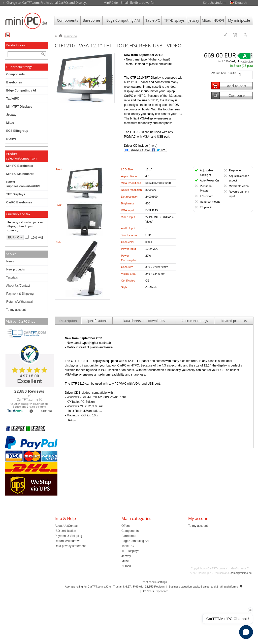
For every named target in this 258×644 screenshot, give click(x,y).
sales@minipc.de (241, 573)
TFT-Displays (174, 20)
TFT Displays (16, 194)
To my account (16, 310)
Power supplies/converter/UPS (23, 184)
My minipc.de (239, 20)
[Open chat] (246, 632)
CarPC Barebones (19, 202)
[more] (153, 146)
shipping (248, 61)
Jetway (194, 20)
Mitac (206, 20)
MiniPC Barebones (20, 166)
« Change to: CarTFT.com (45, 3)
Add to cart (236, 86)
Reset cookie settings (154, 582)
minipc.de (68, 35)
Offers (125, 526)
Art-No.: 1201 (219, 73)
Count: (232, 73)
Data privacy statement (70, 546)
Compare (237, 95)
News (10, 261)
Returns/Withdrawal (20, 302)
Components (68, 20)
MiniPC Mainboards (20, 174)
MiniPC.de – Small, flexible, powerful (129, 3)
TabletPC (153, 20)
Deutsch (241, 3)
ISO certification (65, 531)
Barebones (92, 20)
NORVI (219, 20)
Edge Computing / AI (123, 20)
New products (15, 269)
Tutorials (12, 278)
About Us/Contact (18, 286)
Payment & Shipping (20, 294)
